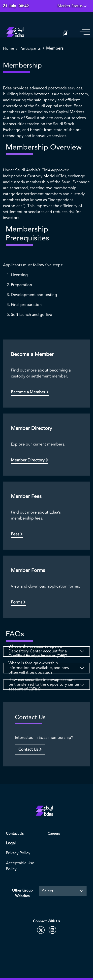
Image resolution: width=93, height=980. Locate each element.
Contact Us (30, 750)
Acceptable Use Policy (20, 866)
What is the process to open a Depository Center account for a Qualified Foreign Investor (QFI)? (38, 651)
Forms (18, 602)
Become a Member (30, 392)
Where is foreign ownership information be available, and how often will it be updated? (39, 668)
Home (9, 48)
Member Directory (30, 460)
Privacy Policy (18, 853)
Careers (54, 834)
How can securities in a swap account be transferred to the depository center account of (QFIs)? (44, 685)
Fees (17, 534)
